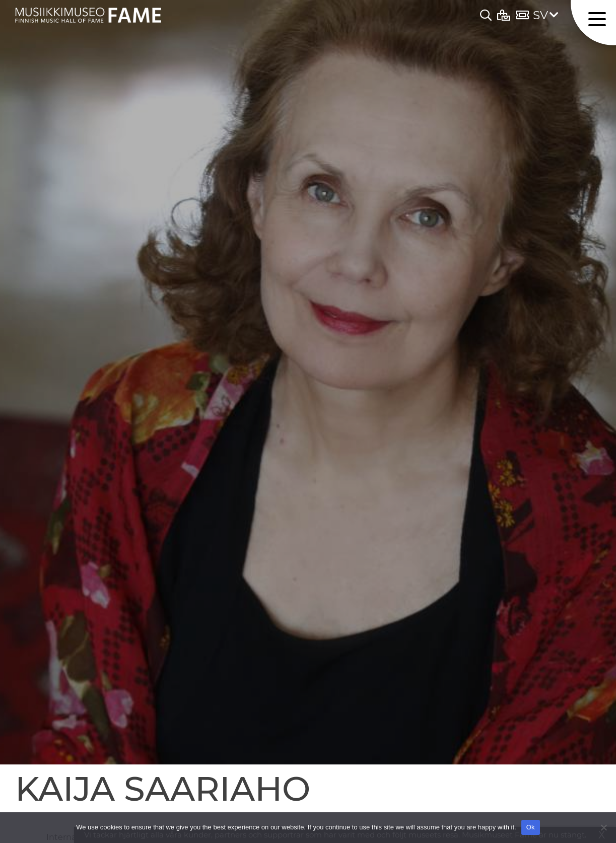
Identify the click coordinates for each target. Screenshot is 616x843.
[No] (603, 827)
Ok (531, 827)
